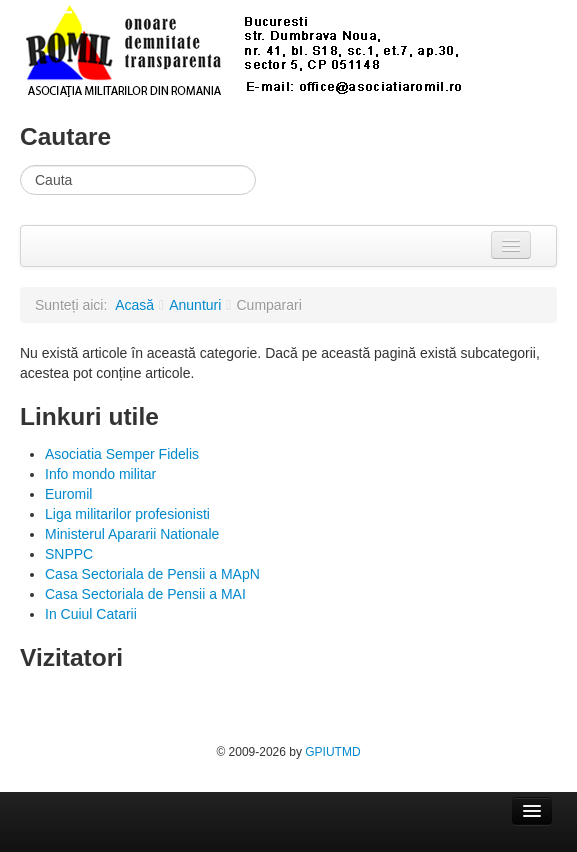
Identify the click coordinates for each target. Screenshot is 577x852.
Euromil (68, 494)
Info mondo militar (100, 474)
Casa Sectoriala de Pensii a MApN (152, 574)
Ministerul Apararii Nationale (132, 534)
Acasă (134, 305)
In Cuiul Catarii (91, 614)
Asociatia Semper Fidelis (122, 454)
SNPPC (69, 554)
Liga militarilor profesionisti (127, 514)
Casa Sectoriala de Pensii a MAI (145, 594)
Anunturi (195, 305)
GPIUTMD (332, 752)
